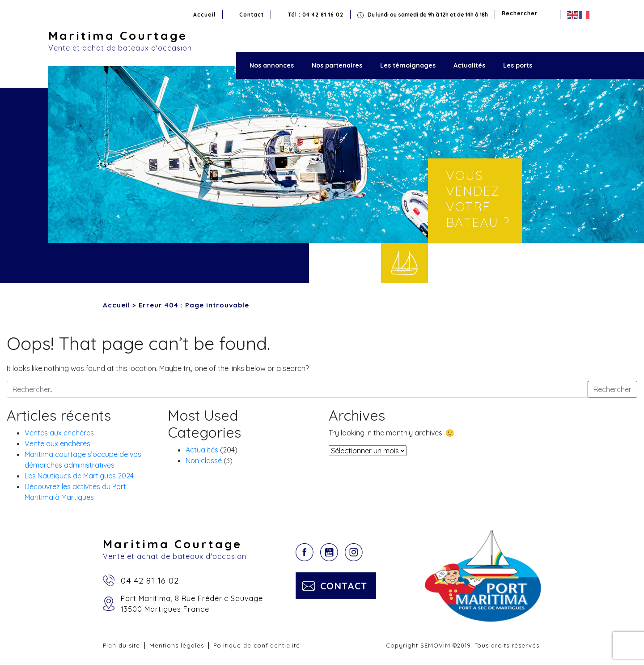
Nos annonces (272, 65)
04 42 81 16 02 (150, 580)
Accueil (204, 15)
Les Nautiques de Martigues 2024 (79, 476)
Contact (252, 15)
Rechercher (548, 13)
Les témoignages (408, 65)
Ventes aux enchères (59, 433)
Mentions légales (177, 645)
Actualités (469, 65)
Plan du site (121, 645)
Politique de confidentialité (257, 645)
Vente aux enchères (57, 443)
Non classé (204, 460)
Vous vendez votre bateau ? (478, 199)
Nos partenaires (337, 65)
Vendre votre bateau (405, 263)
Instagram (354, 552)
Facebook (305, 552)
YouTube (329, 552)
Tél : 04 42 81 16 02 (316, 15)
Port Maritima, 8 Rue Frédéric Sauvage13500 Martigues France (192, 604)
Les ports (518, 65)
